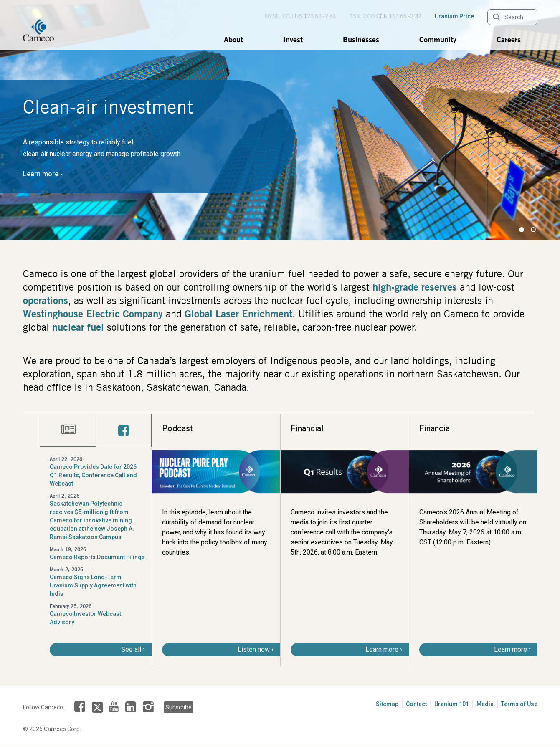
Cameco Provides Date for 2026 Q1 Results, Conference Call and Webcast (93, 475)
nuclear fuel (78, 327)
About (233, 39)
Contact (416, 704)
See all (131, 650)
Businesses (361, 39)
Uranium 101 (452, 704)
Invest (293, 39)
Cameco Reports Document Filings (97, 557)
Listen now (254, 650)
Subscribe (178, 707)
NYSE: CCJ (279, 16)
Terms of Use (519, 704)
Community (438, 39)
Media (485, 704)
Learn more (41, 174)
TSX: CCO (362, 16)
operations (46, 300)
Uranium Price (454, 16)
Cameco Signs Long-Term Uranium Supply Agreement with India (93, 585)
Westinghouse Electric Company (93, 314)
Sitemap (387, 704)
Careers (509, 39)
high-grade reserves (415, 287)
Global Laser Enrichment (238, 314)
